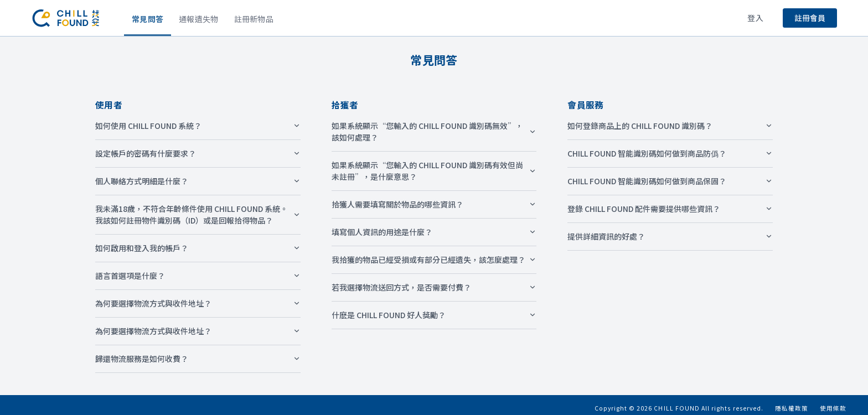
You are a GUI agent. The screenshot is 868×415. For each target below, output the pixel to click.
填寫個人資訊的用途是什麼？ (434, 232)
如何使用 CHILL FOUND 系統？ (198, 126)
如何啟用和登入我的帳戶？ (198, 248)
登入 (755, 18)
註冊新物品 (254, 19)
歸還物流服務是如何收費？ (198, 359)
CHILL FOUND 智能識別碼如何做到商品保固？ (670, 181)
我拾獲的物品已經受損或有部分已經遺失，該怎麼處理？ (434, 260)
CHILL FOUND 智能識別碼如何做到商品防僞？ (670, 153)
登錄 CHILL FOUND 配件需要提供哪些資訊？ (670, 209)
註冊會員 (810, 18)
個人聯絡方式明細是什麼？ (198, 181)
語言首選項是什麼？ (198, 276)
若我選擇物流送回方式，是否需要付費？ (434, 287)
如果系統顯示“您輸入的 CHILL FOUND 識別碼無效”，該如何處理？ (434, 131)
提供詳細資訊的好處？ (670, 236)
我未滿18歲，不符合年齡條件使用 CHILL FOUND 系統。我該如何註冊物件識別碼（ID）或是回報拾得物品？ (198, 214)
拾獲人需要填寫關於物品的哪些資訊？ (434, 204)
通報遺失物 (198, 19)
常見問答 (148, 19)
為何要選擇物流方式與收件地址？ (198, 303)
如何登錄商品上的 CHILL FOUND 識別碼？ (670, 126)
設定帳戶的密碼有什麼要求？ (198, 153)
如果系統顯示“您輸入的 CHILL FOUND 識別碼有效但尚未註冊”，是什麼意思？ (434, 171)
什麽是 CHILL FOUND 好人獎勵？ (434, 315)
